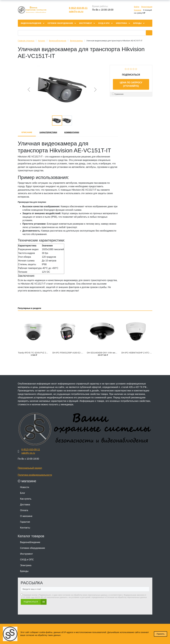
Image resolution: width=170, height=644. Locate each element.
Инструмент (27, 554)
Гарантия (25, 522)
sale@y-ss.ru (76, 11)
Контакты (25, 528)
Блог (23, 493)
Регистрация (147, 7)
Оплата (24, 510)
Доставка (25, 505)
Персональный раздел (30, 468)
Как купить (26, 499)
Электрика (26, 565)
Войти (137, 7)
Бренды (24, 571)
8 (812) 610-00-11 (78, 8)
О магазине (26, 516)
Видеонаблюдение (30, 542)
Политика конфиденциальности (35, 475)
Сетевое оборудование (33, 548)
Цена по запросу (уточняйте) (131, 84)
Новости (25, 487)
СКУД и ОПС (27, 560)
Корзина (138, 10)
